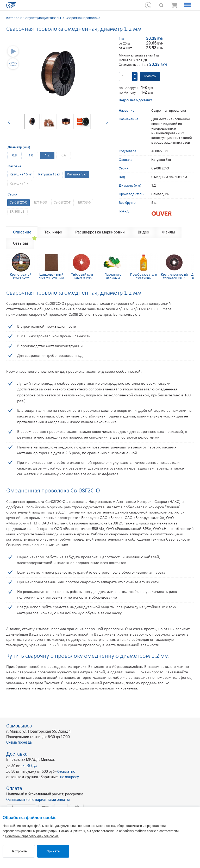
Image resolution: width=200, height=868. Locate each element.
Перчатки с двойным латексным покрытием (113, 276)
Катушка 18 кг (49, 174)
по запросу (70, 777)
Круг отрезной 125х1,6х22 (21, 276)
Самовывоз (19, 726)
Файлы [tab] (169, 232)
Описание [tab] (22, 232)
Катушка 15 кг (21, 174)
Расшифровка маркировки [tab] (100, 232)
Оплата (14, 788)
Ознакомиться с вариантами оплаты (38, 800)
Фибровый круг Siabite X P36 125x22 (82, 276)
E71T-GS (40, 202)
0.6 (64, 155)
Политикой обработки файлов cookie (32, 836)
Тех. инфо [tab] (53, 232)
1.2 (47, 155)
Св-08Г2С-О (18, 202)
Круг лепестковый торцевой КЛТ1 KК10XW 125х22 (174, 276)
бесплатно (66, 771)
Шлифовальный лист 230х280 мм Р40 (51, 276)
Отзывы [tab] (21, 243)
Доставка (17, 754)
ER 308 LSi (17, 211)
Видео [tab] (143, 232)
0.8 (14, 155)
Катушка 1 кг (20, 183)
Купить (150, 76)
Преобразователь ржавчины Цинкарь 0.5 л (144, 276)
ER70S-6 (84, 202)
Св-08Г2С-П (63, 202)
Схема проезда (19, 742)
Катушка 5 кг (77, 174)
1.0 (31, 155)
